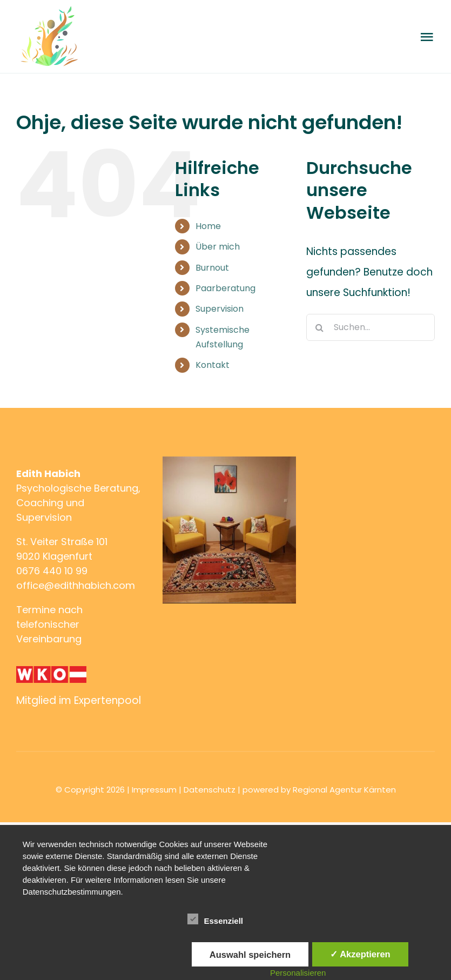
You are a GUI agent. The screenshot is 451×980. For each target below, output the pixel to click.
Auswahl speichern (250, 955)
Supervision (220, 309)
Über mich (218, 247)
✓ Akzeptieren (360, 954)
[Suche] (320, 327)
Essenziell (215, 919)
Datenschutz (210, 790)
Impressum (154, 790)
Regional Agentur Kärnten (344, 790)
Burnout (212, 268)
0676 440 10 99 (52, 571)
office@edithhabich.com (76, 585)
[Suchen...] (371, 327)
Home (208, 226)
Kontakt (213, 365)
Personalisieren (298, 973)
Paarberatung (225, 288)
